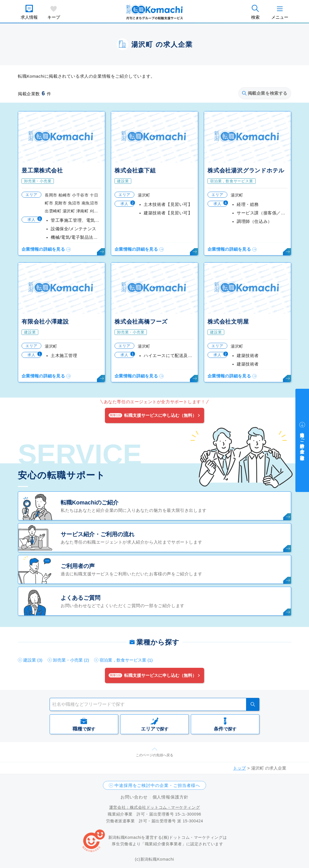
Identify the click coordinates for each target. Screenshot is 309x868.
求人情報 (29, 17)
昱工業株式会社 (42, 170)
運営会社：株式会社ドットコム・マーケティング (154, 807)
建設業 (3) (33, 660)
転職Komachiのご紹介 (90, 502)
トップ (239, 768)
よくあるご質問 (81, 598)
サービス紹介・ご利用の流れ (98, 534)
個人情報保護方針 (171, 797)
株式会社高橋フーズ (141, 322)
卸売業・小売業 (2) (71, 660)
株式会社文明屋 (228, 322)
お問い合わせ (134, 797)
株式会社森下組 (135, 170)
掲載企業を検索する (265, 93)
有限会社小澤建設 (45, 322)
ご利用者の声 (78, 566)
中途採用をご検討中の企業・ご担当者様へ (157, 785)
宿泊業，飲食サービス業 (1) (126, 660)
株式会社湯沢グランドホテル (246, 170)
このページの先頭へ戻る (154, 755)
